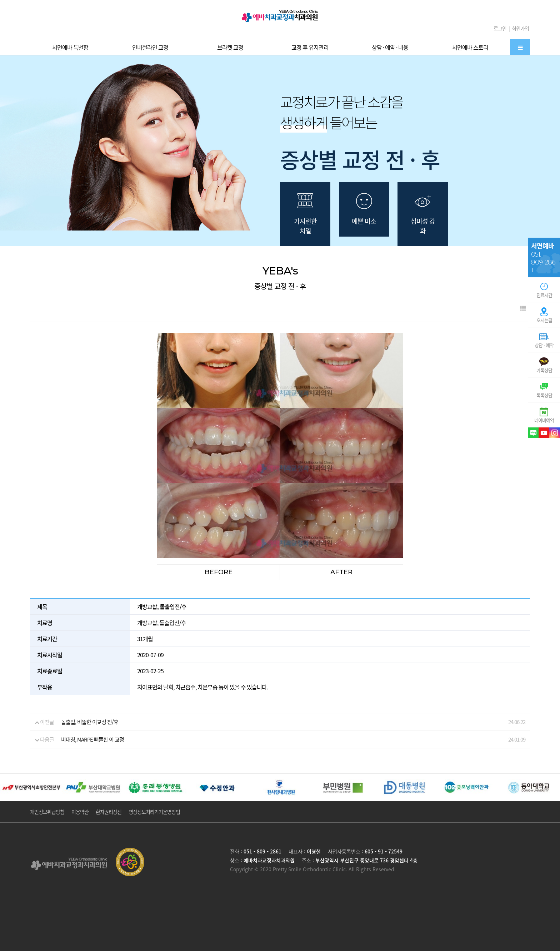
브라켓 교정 (230, 47)
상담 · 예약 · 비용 (390, 47)
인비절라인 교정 (150, 47)
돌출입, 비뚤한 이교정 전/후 (90, 722)
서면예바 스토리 (470, 47)
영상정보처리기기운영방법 (154, 812)
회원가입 (520, 28)
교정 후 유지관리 (310, 47)
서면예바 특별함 (70, 47)
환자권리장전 (109, 812)
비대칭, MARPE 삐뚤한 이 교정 (92, 739)
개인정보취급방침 (47, 812)
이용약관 (80, 812)
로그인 (500, 28)
